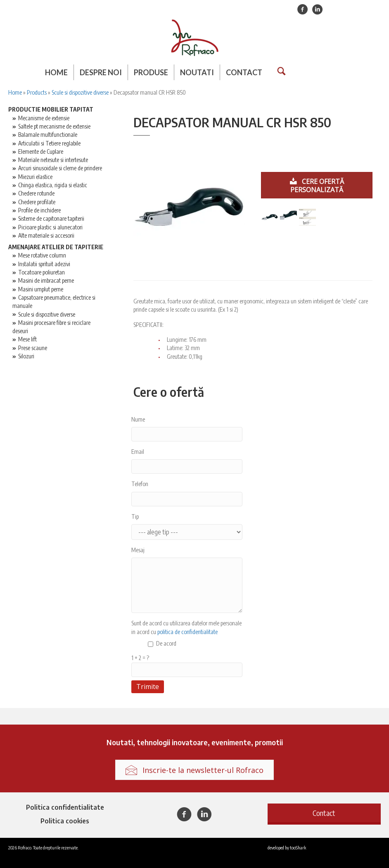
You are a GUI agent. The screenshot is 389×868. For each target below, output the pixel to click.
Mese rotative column (42, 255)
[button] (324, 813)
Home (56, 72)
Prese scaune (33, 348)
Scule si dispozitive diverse (80, 92)
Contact (244, 72)
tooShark (298, 847)
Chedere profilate (37, 202)
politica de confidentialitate (187, 632)
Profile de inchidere (39, 210)
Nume (138, 419)
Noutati (197, 72)
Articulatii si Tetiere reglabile (49, 143)
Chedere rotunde (36, 193)
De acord (166, 643)
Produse (151, 72)
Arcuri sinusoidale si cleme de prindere (60, 168)
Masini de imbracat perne (46, 280)
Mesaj (138, 550)
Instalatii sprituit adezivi (44, 264)
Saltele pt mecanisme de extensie (54, 126)
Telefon (140, 484)
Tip (135, 516)
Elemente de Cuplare (41, 151)
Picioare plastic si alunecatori (50, 227)
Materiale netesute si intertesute (53, 160)
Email (138, 452)
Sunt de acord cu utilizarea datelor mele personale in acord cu (186, 627)
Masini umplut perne (41, 289)
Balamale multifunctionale (48, 135)
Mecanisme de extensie (44, 118)
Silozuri (26, 356)
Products (37, 92)
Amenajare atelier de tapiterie (56, 247)
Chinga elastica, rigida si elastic (53, 185)
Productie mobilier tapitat (51, 109)
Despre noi (101, 72)
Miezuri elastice (35, 177)
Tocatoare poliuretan (42, 272)
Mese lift (27, 339)
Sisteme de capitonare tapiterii (51, 218)
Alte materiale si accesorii (46, 235)
